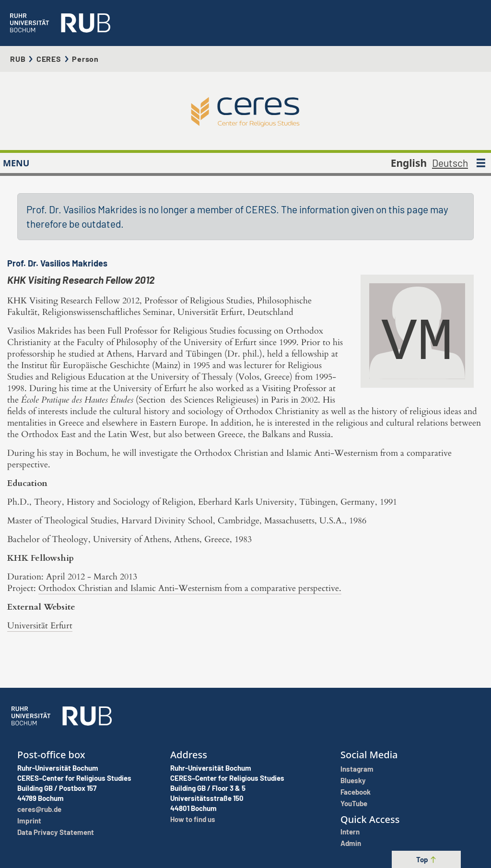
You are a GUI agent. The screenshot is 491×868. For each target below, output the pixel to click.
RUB (18, 59)
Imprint (29, 821)
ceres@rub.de (39, 809)
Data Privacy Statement (56, 832)
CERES (49, 59)
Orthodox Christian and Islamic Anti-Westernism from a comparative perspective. (190, 588)
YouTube (354, 803)
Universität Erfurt (40, 626)
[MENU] (481, 163)
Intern (350, 832)
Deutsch (450, 163)
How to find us (193, 819)
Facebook (356, 792)
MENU (16, 163)
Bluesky (353, 780)
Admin (351, 843)
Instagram (357, 769)
